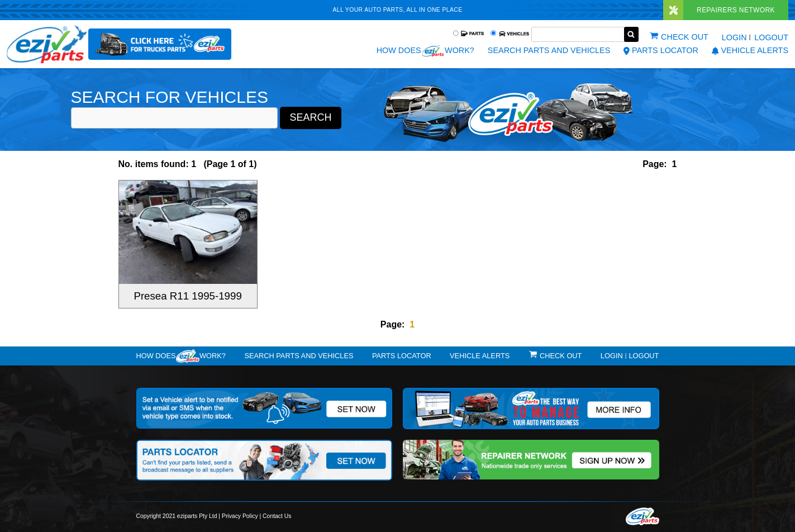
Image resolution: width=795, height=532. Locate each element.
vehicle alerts (750, 50)
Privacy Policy (240, 516)
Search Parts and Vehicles (549, 50)
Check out (685, 37)
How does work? (425, 51)
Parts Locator (661, 50)
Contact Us (277, 516)
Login (734, 37)
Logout (771, 37)
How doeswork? (181, 356)
